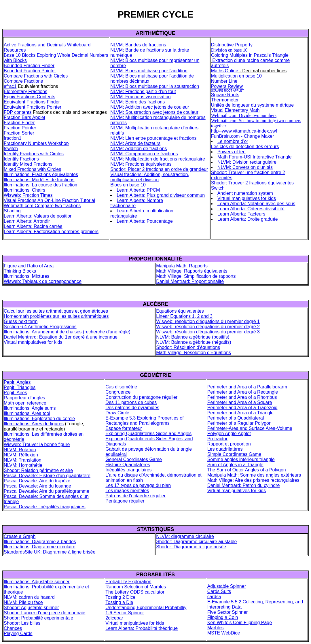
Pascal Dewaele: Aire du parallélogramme (47, 491)
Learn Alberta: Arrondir (27, 221)
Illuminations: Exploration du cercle (39, 419)
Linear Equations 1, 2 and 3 (184, 316)
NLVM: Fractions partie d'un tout (143, 91)
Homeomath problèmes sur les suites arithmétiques (56, 316)
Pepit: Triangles (20, 387)
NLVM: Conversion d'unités (245, 167)
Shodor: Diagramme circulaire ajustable (196, 542)
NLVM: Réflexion (21, 455)
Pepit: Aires (15, 393)
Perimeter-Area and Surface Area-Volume (250, 428)
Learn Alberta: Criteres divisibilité (251, 209)
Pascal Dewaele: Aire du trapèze (37, 481)
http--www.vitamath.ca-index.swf (244, 131)
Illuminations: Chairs (24, 190)
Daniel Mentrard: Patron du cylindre (244, 485)
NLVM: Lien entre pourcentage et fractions (153, 138)
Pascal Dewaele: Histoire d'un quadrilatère (47, 476)
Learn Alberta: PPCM (138, 190)
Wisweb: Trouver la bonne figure (37, 444)
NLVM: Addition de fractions (139, 149)
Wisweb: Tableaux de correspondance (43, 281)
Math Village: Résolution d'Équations (194, 353)
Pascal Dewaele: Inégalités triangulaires (45, 507)
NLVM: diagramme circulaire (185, 536)
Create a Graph (20, 536)
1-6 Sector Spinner (125, 613)
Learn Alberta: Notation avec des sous (256, 204)
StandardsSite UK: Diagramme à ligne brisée (50, 552)
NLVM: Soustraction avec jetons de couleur (154, 112)
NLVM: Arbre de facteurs (135, 143)
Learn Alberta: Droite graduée (248, 219)
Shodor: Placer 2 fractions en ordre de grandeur (159, 169)
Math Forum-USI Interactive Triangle (255, 157)
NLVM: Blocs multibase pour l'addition (149, 71)
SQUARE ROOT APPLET (227, 91)
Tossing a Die (119, 602)
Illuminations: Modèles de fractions (39, 180)
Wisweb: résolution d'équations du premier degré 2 (208, 327)
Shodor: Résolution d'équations (188, 347)
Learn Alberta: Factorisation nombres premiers (51, 232)
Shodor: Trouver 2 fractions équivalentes (252, 183)
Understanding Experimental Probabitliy (146, 608)
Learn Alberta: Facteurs (241, 214)
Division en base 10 (229, 50)
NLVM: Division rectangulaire (247, 162)
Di (213, 45)
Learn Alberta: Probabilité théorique (142, 628)
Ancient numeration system (245, 193)
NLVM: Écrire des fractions (138, 102)
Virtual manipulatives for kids (247, 198)
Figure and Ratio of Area (29, 266)
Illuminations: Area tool (27, 413)
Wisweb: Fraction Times (28, 195)
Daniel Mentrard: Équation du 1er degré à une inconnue (61, 337)
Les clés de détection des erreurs (245, 147)
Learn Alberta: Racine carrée (33, 226)
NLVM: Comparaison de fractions (144, 154)
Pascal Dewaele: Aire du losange (37, 486)
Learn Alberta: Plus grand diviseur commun (161, 195)
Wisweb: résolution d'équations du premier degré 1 (208, 321)
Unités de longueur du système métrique (252, 105)
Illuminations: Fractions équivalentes (41, 174)
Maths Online (225, 71)
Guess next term (21, 321)
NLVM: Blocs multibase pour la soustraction (155, 86)
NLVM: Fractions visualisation (141, 97)
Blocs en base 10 (128, 185)
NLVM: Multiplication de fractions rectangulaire (158, 159)
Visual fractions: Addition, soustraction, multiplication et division (150, 177)
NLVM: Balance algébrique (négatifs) (194, 342)
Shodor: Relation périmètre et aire (38, 470)
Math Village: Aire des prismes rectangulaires (253, 480)
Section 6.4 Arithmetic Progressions (40, 327)
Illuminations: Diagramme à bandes (40, 542)
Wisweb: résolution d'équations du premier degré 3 (208, 332)
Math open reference (25, 403)
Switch (218, 188)
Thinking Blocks (20, 271)
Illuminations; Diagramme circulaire (40, 547)
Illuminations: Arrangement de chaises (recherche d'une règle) (67, 332)
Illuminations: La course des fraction (40, 185)
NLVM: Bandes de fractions (138, 45)
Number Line (224, 81)
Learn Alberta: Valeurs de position (38, 216)
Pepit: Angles (17, 382)
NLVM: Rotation (20, 450)
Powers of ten (232, 152)
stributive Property (234, 45)
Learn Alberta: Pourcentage (145, 221)
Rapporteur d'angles (24, 398)
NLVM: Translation (22, 460)
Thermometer (225, 100)
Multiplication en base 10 (236, 76)
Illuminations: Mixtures (26, 276)
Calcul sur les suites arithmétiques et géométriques (56, 311)
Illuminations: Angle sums (30, 408)
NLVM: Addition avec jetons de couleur (150, 107)
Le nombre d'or (233, 141)
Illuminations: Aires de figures (34, 424)
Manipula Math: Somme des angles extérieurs (254, 475)
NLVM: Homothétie (23, 465)
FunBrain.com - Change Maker (243, 136)
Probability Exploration (128, 582)
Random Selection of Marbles (136, 587)
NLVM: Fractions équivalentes (141, 164)
